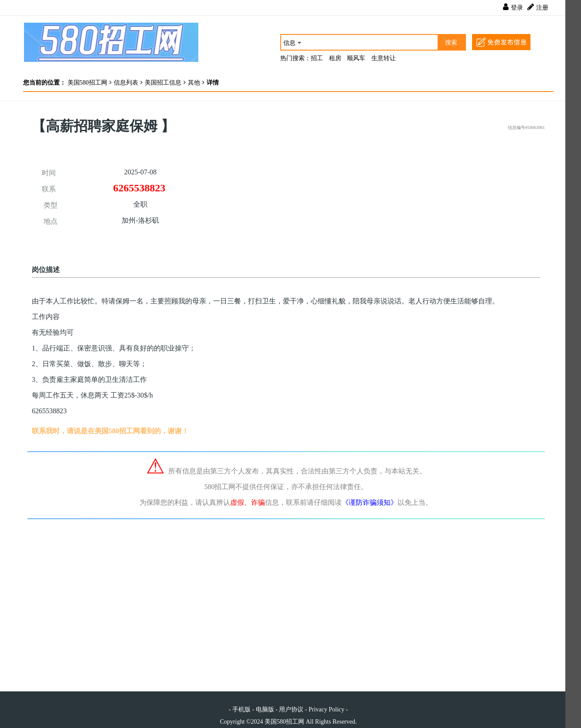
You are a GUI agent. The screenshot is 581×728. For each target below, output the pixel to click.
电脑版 (265, 709)
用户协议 (291, 709)
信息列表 (126, 83)
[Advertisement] (415, 197)
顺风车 (356, 58)
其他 (194, 83)
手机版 (241, 709)
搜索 (451, 43)
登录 (517, 8)
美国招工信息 (163, 83)
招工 (317, 58)
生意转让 (384, 58)
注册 (542, 8)
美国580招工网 (87, 83)
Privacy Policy (326, 709)
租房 (335, 58)
